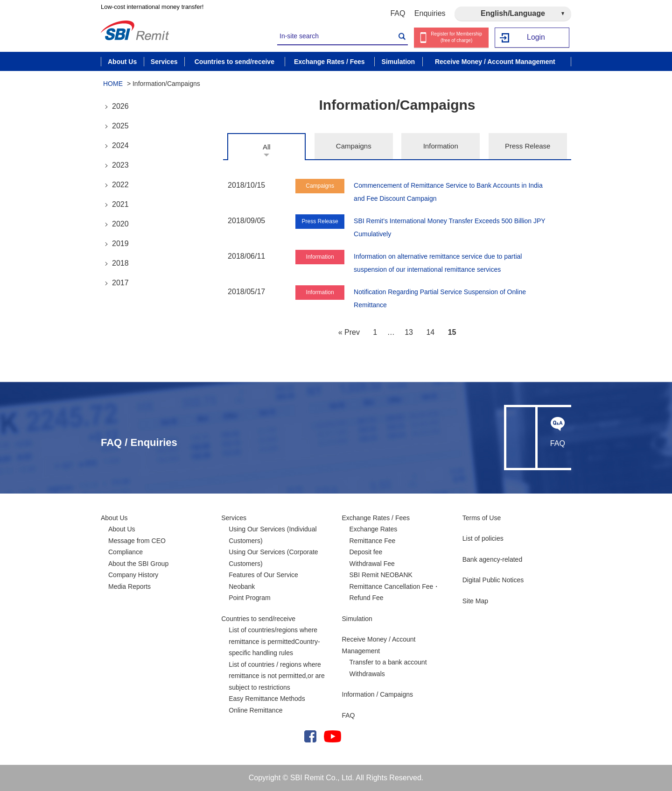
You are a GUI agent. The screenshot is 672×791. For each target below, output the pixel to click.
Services (234, 518)
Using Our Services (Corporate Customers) (273, 558)
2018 (120, 263)
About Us (114, 518)
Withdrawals (367, 674)
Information (441, 146)
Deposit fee (366, 552)
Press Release (528, 146)
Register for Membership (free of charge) (456, 37)
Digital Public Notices (493, 580)
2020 (120, 224)
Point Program (249, 598)
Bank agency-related (492, 559)
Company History (133, 575)
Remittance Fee (373, 541)
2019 (120, 244)
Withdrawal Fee (372, 564)
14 (430, 332)
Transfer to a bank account (388, 662)
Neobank (242, 586)
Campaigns (354, 146)
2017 (120, 283)
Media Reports (129, 586)
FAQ (398, 13)
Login (536, 38)
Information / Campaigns (378, 694)
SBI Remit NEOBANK (381, 575)
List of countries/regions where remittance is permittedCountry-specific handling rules (274, 641)
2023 (120, 165)
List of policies (483, 538)
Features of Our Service (263, 575)
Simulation (357, 619)
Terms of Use (482, 518)
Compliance (126, 552)
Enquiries (430, 13)
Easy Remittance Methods (267, 699)
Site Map (475, 601)
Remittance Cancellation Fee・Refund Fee (395, 592)
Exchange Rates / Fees (376, 518)
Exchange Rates (374, 529)
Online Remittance (255, 710)
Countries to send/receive (258, 619)
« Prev (349, 332)
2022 (120, 185)
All (267, 147)
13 (409, 332)
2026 (120, 106)
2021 (120, 204)
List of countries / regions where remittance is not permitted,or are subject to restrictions (276, 676)
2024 (120, 145)
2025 (120, 126)
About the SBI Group (138, 564)
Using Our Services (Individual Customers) (273, 535)
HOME (113, 84)
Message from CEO (137, 541)
